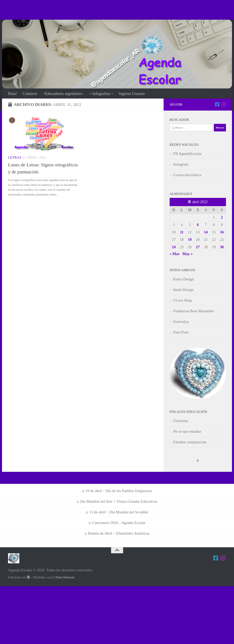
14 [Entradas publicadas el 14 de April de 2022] (206, 232)
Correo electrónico (187, 175)
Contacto (30, 94)
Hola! (12, 94)
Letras (15, 157)
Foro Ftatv (181, 332)
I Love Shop (183, 300)
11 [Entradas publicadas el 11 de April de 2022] (182, 232)
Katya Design (184, 279)
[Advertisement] (117, 9)
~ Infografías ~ (101, 94)
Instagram (181, 164)
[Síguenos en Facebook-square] (217, 104)
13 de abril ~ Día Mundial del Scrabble (119, 512)
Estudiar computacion (190, 442)
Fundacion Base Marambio (194, 311)
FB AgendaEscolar (187, 154)
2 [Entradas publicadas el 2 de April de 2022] (222, 217)
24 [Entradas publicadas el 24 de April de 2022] (174, 247)
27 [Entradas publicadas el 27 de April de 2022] (198, 247)
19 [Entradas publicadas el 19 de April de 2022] (190, 240)
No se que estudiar (187, 431)
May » (188, 254)
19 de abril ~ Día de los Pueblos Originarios (119, 491)
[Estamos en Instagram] (224, 104)
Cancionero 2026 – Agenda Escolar (119, 523)
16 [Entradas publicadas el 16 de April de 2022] (222, 232)
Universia (181, 421)
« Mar (175, 254)
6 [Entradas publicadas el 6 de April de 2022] (198, 225)
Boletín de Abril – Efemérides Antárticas (119, 533)
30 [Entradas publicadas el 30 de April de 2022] (222, 247)
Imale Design (183, 290)
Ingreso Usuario (132, 94)
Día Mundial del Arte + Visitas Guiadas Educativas (119, 501)
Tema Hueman (65, 577)
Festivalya (181, 322)
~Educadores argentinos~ (63, 94)
